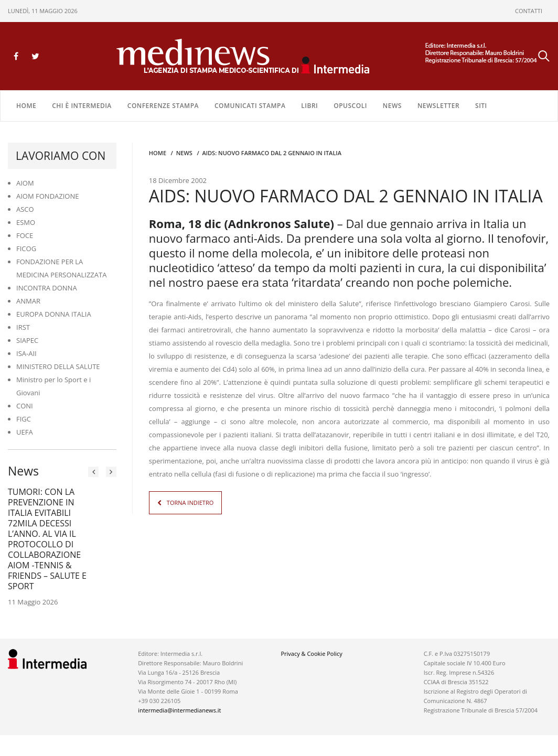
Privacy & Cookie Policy (311, 654)
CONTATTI (529, 11)
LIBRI (309, 106)
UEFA (25, 432)
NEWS (392, 106)
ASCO (25, 209)
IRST (23, 327)
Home (26, 106)
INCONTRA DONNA (47, 288)
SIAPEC (27, 340)
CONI (25, 406)
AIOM (25, 183)
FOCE (25, 235)
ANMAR (28, 301)
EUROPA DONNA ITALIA (54, 314)
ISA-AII (26, 353)
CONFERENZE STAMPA (163, 106)
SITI (481, 106)
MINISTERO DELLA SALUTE (58, 366)
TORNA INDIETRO (190, 503)
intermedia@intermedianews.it (179, 710)
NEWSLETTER (438, 106)
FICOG (26, 249)
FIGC (24, 419)
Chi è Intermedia (82, 106)
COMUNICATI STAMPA (250, 106)
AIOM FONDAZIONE (48, 196)
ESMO (26, 222)
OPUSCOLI (350, 106)
